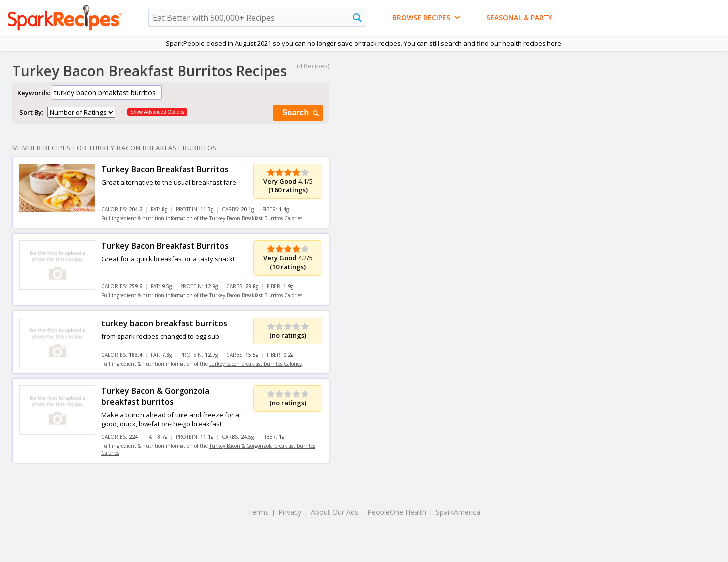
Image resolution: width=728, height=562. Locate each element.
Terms (258, 512)
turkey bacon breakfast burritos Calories (256, 364)
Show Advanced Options (157, 112)
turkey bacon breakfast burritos (164, 323)
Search (301, 113)
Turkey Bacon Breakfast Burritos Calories (256, 218)
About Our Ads (334, 512)
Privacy (290, 512)
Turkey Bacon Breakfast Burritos (165, 169)
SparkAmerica (458, 512)
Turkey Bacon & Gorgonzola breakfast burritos (155, 396)
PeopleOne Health (397, 512)
